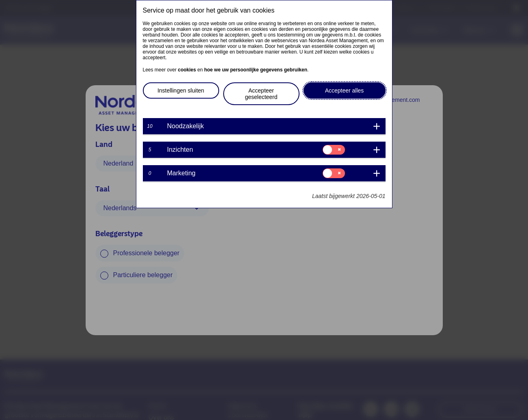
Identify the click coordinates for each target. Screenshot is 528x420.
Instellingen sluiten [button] (181, 90)
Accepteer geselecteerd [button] (261, 94)
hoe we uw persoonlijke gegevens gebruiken (256, 70)
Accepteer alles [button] (345, 90)
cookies (187, 70)
